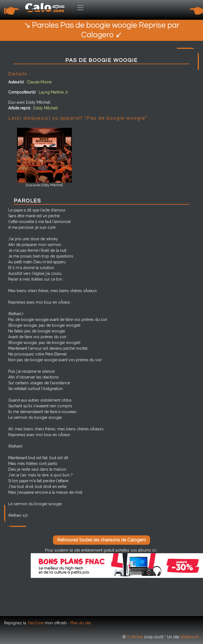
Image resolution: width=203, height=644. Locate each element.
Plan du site (81, 623)
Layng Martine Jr (53, 92)
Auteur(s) (16, 82)
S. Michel (135, 637)
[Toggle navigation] (80, 8)
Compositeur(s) (22, 92)
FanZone (36, 623)
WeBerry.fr (190, 637)
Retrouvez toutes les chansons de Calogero (101, 540)
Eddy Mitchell (46, 108)
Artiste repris (19, 108)
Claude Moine (39, 82)
